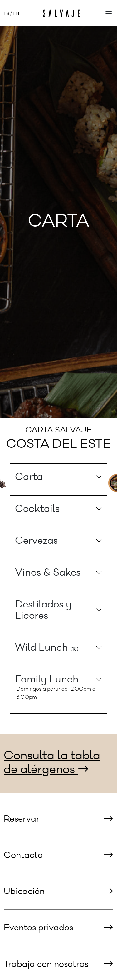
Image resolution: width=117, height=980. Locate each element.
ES (7, 14)
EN (16, 14)
